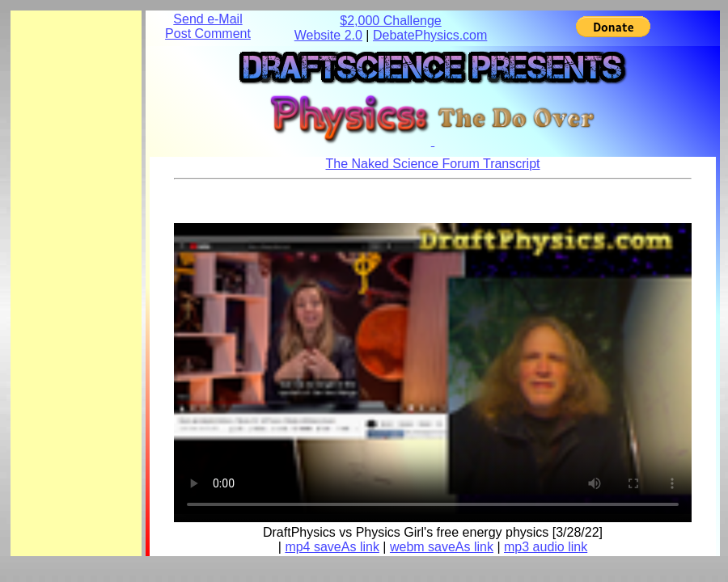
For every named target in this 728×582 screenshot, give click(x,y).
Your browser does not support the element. (433, 369)
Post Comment (208, 34)
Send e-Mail (207, 19)
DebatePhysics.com (430, 35)
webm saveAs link (442, 547)
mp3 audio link (546, 547)
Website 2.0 (328, 35)
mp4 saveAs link (332, 547)
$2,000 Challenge (390, 21)
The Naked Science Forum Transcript (433, 164)
